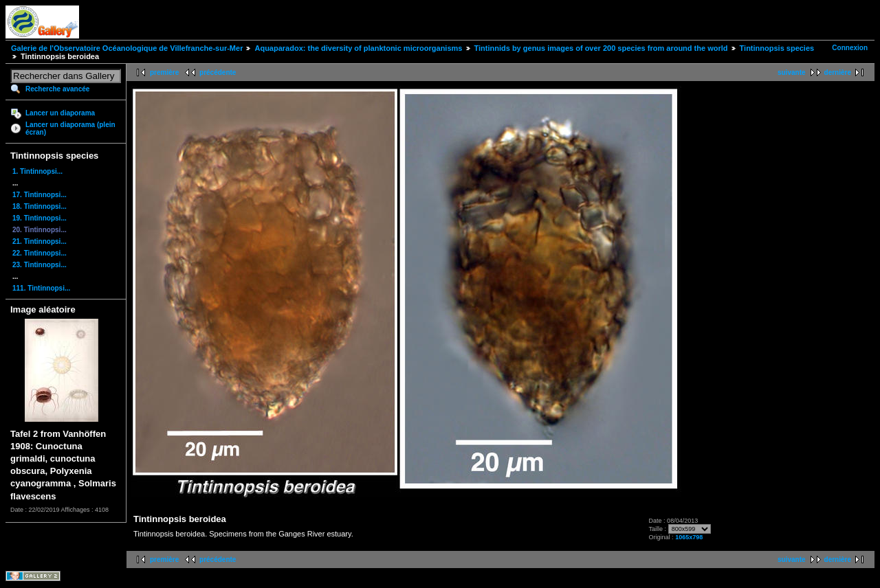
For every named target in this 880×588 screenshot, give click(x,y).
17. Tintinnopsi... (40, 195)
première (164, 72)
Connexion (850, 48)
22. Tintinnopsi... (40, 253)
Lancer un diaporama (60, 113)
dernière (838, 72)
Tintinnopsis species (777, 48)
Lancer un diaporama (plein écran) (70, 128)
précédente (218, 72)
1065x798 (689, 537)
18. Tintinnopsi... (40, 206)
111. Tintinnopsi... (41, 288)
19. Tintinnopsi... (40, 218)
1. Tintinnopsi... (37, 171)
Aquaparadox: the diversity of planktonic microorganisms (358, 48)
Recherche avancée (57, 89)
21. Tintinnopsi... (40, 241)
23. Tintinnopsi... (40, 265)
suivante (792, 72)
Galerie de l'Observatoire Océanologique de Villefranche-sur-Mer (127, 48)
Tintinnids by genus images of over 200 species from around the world (601, 48)
